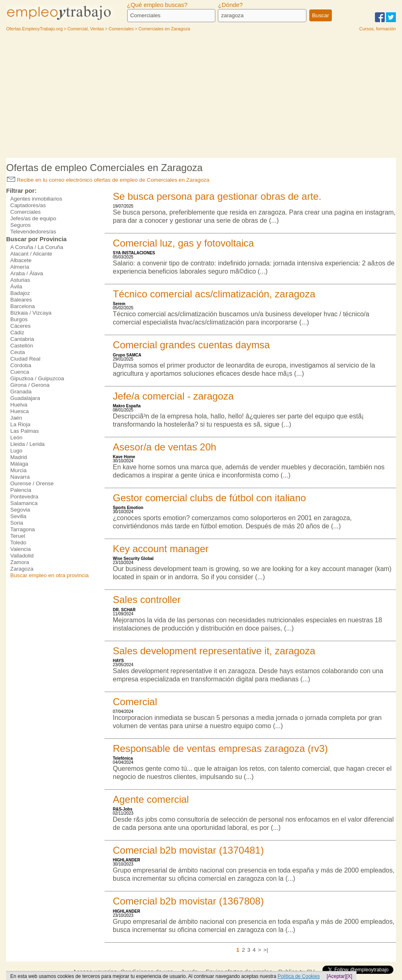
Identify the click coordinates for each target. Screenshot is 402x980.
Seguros (21, 225)
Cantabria (22, 339)
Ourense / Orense (32, 483)
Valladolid (22, 556)
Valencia (21, 549)
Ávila (16, 287)
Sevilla (18, 516)
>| (266, 950)
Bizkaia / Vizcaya (31, 313)
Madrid (19, 457)
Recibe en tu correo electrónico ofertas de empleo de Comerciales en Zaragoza (108, 180)
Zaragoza (22, 569)
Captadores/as (28, 205)
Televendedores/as (33, 232)
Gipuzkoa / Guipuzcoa (37, 378)
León (16, 437)
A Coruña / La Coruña (37, 247)
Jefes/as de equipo (33, 218)
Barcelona (23, 306)
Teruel (18, 536)
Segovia (20, 510)
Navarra (20, 477)
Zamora (20, 562)
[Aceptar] (336, 976)
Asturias (20, 280)
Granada (21, 392)
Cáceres (21, 326)
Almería (20, 267)
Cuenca (20, 372)
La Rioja (20, 424)
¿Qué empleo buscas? (157, 5)
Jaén (16, 418)
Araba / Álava (27, 273)
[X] (349, 976)
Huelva (19, 405)
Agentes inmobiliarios (36, 199)
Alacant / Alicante (31, 254)
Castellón (22, 346)
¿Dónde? (230, 5)
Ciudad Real (25, 359)
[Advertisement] (201, 96)
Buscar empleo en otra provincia (49, 575)
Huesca (19, 411)
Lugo (16, 451)
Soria (17, 523)
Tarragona (23, 529)
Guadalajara (25, 398)
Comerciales (25, 212)
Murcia (18, 470)
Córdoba (21, 365)
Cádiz (17, 332)
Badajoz (20, 293)
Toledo (18, 543)
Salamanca (24, 503)
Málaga (19, 464)
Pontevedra (24, 497)
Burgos (19, 319)
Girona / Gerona (30, 385)
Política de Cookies (299, 976)
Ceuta (18, 352)
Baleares (21, 300)
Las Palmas (25, 431)
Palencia (21, 490)
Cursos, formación (378, 29)
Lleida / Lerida (27, 444)
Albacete (21, 260)
